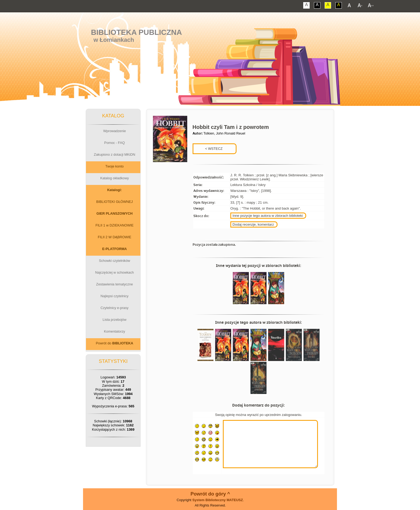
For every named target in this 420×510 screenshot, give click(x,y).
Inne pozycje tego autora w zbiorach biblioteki (268, 216)
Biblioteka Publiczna (137, 32)
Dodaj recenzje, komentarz (253, 224)
